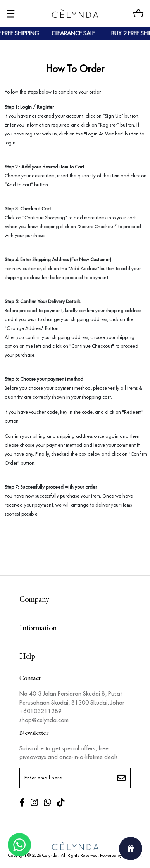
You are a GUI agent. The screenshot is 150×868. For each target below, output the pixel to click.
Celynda (50, 855)
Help (27, 657)
